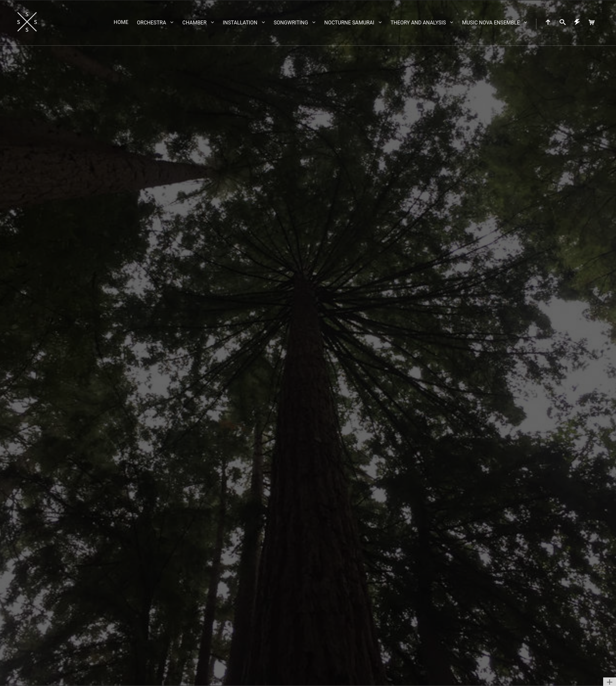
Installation (240, 23)
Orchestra (151, 23)
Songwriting (291, 23)
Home (121, 22)
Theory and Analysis (418, 23)
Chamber (194, 23)
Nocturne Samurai (349, 23)
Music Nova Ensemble (491, 23)
